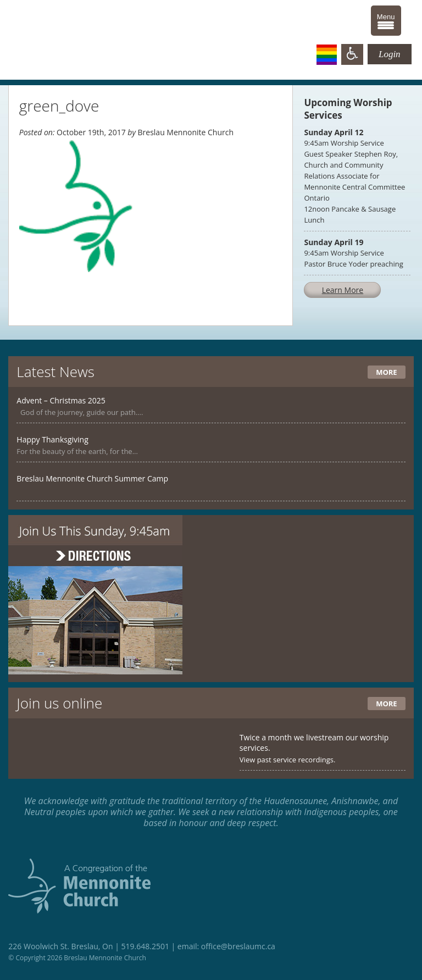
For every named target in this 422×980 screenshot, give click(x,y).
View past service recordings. (288, 760)
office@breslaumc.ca (238, 946)
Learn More (343, 290)
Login (390, 54)
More (386, 372)
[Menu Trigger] (386, 21)
